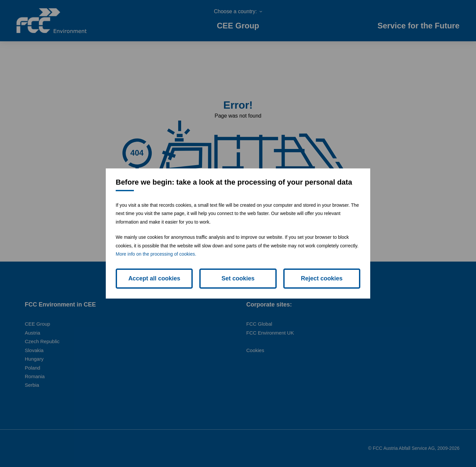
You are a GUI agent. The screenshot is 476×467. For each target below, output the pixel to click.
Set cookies (238, 278)
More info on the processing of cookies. (156, 254)
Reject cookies (322, 278)
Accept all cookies (154, 278)
